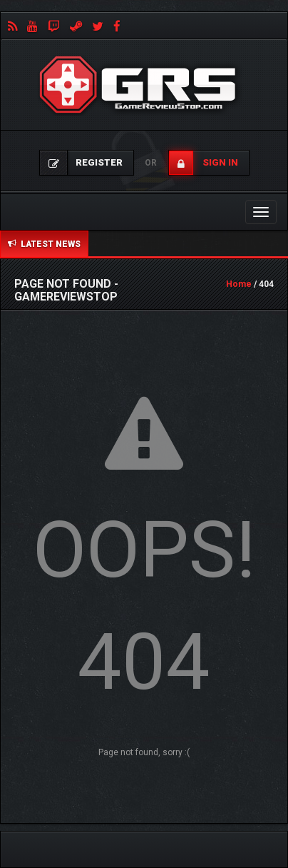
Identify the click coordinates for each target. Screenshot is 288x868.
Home (239, 284)
